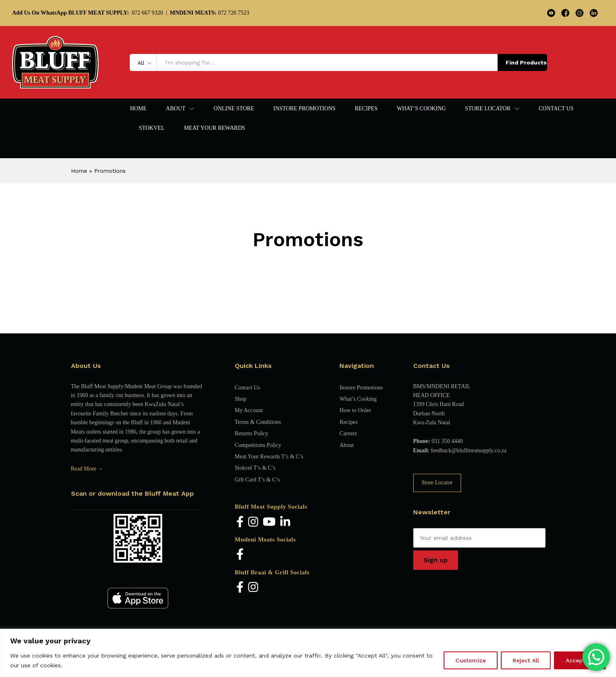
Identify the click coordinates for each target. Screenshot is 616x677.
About (347, 445)
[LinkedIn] (285, 522)
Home (138, 109)
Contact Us (556, 109)
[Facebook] (240, 522)
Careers (348, 433)
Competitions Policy (258, 445)
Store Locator (437, 482)
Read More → (87, 469)
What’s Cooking (421, 109)
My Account (249, 410)
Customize (471, 660)
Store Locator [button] (488, 109)
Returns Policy (252, 433)
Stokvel (152, 128)
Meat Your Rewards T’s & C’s (269, 457)
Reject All (526, 660)
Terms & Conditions (258, 422)
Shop (241, 399)
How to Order (355, 410)
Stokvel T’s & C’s (255, 468)
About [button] (176, 109)
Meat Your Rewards (214, 128)
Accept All (580, 660)
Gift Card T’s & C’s (257, 480)
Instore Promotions (304, 109)
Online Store (234, 109)
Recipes (366, 109)
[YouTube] (269, 522)
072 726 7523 (210, 13)
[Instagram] (253, 522)
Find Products (526, 62)
